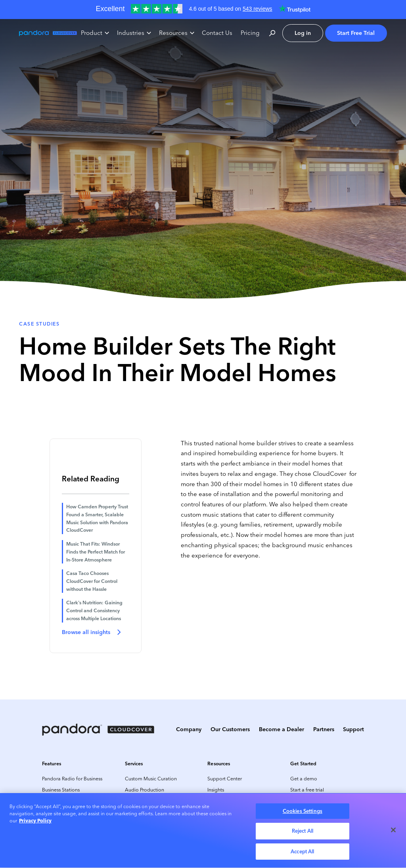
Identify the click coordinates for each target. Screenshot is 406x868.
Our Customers (230, 729)
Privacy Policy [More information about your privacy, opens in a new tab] (35, 823)
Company (189, 729)
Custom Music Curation (151, 779)
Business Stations (61, 790)
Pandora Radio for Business (72, 779)
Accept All (302, 853)
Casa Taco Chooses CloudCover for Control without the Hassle (92, 581)
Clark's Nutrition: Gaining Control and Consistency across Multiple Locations (94, 610)
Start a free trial (307, 790)
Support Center (225, 779)
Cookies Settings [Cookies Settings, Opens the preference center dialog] (303, 813)
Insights (216, 790)
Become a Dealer (282, 729)
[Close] (393, 832)
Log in (303, 33)
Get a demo (304, 779)
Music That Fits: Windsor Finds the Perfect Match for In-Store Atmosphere (96, 552)
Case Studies (39, 324)
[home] (48, 33)
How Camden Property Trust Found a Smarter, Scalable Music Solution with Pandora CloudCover (97, 518)
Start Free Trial (356, 33)
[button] (95, 33)
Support (353, 729)
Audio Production (145, 790)
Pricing (250, 33)
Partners (324, 729)
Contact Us (217, 33)
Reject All (303, 833)
